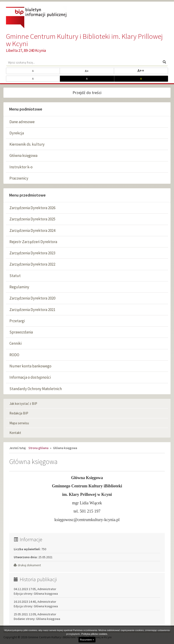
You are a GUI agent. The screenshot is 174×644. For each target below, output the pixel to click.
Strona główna (38, 448)
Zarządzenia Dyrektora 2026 (32, 208)
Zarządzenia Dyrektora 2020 (32, 298)
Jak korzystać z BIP (23, 404)
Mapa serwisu (19, 423)
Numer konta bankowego (30, 366)
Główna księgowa (23, 155)
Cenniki (15, 343)
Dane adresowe (22, 122)
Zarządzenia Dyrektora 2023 (32, 253)
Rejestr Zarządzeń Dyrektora (33, 242)
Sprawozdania (21, 332)
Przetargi (17, 321)
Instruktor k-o (21, 167)
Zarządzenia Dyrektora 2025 (32, 219)
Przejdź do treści (87, 93)
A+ (99, 71)
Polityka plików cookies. (95, 634)
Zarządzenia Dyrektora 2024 (32, 230)
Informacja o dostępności (30, 377)
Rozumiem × (87, 640)
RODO (14, 355)
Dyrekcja (17, 133)
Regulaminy (19, 287)
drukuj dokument (27, 565)
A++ (153, 70)
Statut (15, 276)
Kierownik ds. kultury (27, 144)
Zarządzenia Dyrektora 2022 (32, 264)
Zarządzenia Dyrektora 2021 (32, 310)
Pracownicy (19, 178)
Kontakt (15, 433)
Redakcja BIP (19, 413)
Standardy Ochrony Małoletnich (36, 389)
